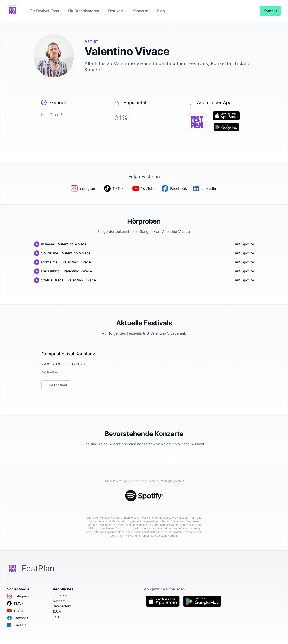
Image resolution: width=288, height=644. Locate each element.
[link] (71, 370)
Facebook (18, 618)
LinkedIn (17, 625)
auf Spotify (245, 244)
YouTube (17, 611)
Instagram (18, 596)
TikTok (15, 603)
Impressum (61, 595)
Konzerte (140, 11)
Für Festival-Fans (44, 11)
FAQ (56, 617)
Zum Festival (56, 385)
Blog (161, 11)
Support (59, 601)
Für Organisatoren (84, 11)
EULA (57, 611)
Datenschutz (62, 606)
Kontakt (270, 11)
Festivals (116, 11)
